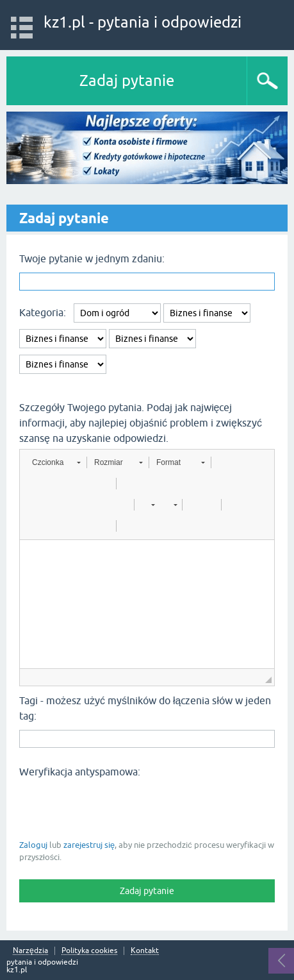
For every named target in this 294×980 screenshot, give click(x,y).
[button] (56, 462)
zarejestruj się (89, 845)
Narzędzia (30, 951)
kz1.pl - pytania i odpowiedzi (143, 22)
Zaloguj (33, 845)
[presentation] (117, 807)
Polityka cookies (89, 951)
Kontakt (145, 951)
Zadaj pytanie (127, 80)
